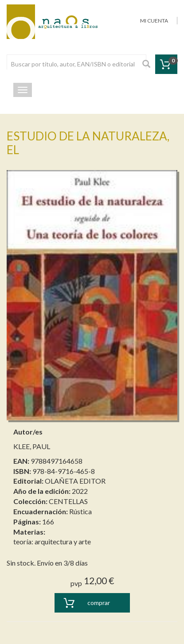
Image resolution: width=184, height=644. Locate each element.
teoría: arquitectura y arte (52, 541)
